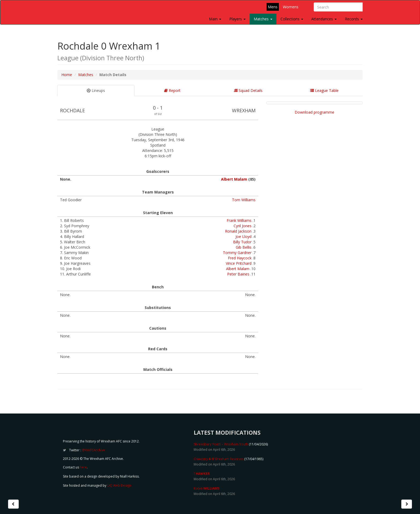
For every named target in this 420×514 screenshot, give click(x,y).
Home (67, 75)
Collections (292, 19)
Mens (273, 7)
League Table (324, 90)
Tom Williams (244, 200)
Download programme (314, 112)
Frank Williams (239, 220)
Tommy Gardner (237, 253)
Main (215, 19)
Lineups (96, 90)
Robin (207, 488)
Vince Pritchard (239, 263)
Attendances (324, 19)
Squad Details (248, 90)
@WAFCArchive (93, 450)
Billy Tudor (242, 242)
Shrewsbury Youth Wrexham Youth (221, 444)
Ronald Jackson (238, 231)
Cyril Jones (243, 226)
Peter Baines (238, 274)
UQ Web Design (119, 485)
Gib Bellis (244, 247)
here (83, 467)
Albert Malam (234, 179)
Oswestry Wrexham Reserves (219, 459)
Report (172, 90)
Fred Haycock (240, 258)
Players (237, 19)
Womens (291, 7)
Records (354, 19)
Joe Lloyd (243, 236)
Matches (263, 19)
